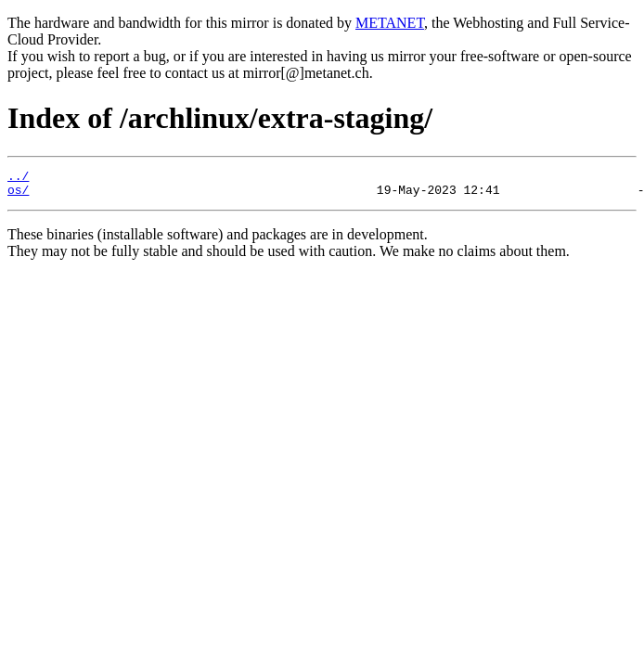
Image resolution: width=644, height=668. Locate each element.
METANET (390, 23)
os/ (18, 195)
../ (18, 178)
